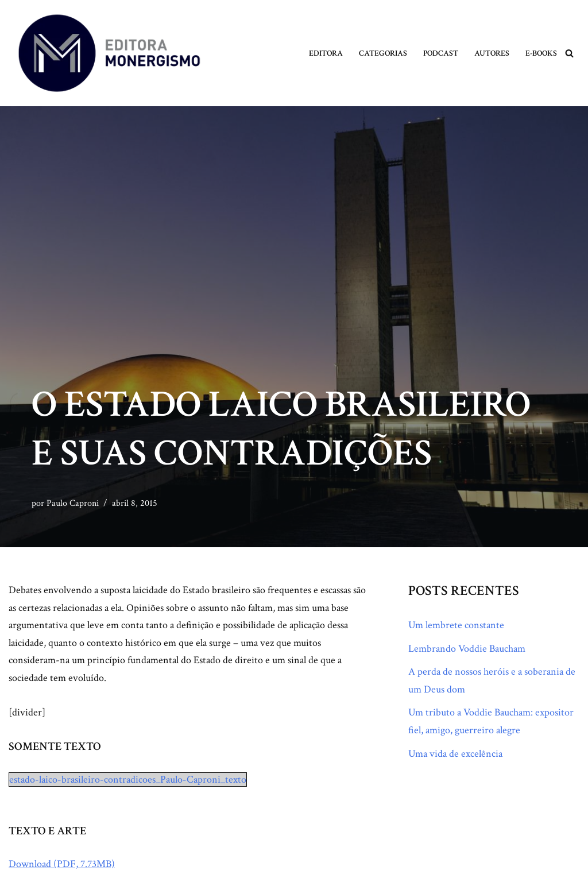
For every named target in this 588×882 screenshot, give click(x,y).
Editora (326, 53)
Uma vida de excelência (455, 754)
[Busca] (569, 53)
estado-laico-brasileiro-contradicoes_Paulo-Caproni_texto (128, 780)
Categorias (383, 53)
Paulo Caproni (73, 503)
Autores (492, 53)
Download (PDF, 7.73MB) (62, 864)
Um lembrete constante (456, 625)
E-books (541, 53)
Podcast (441, 53)
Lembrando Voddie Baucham (467, 649)
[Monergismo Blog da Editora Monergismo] (109, 53)
